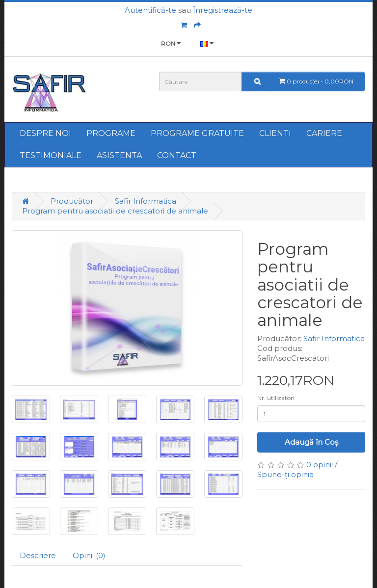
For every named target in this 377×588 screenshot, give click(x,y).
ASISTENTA (119, 155)
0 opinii (320, 465)
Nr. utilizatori (276, 398)
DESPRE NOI (45, 133)
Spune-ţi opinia (285, 474)
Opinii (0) (89, 555)
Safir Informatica (146, 201)
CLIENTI (275, 133)
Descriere (38, 555)
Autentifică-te (150, 10)
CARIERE (324, 133)
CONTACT (177, 155)
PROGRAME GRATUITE (197, 133)
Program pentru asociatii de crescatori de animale (115, 211)
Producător (72, 201)
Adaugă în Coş (311, 442)
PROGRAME (111, 133)
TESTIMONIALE (51, 155)
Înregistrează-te (223, 10)
